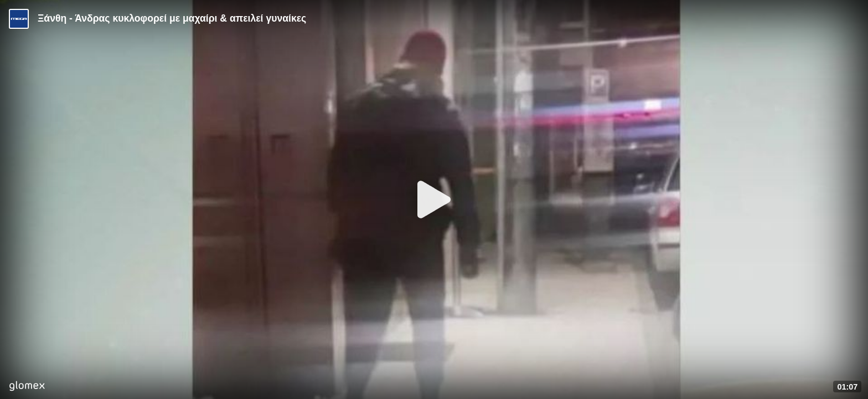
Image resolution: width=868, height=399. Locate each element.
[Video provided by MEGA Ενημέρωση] (19, 19)
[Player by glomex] (27, 387)
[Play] (434, 199)
